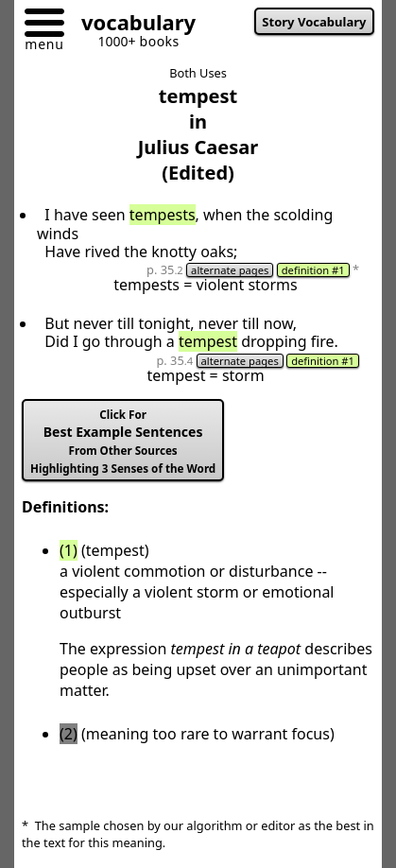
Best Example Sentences (123, 442)
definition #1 (313, 270)
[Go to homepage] (131, 25)
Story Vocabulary (314, 22)
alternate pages (230, 270)
